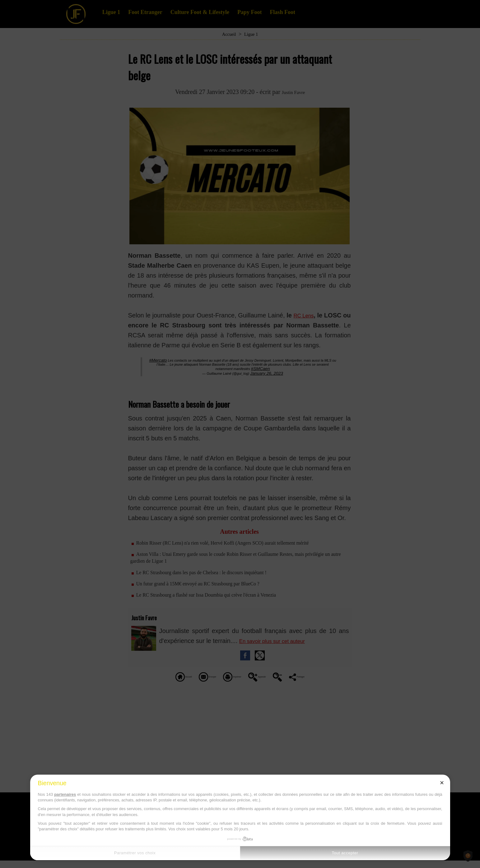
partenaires (65, 794)
